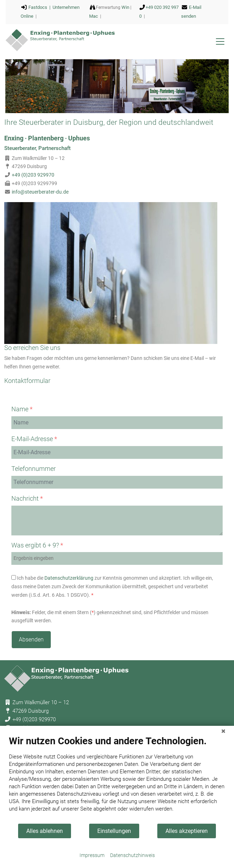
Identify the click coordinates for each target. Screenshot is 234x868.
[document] (117, 779)
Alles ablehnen (45, 831)
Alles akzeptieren (187, 831)
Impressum (92, 855)
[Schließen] (223, 731)
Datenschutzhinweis (132, 855)
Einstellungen (114, 831)
